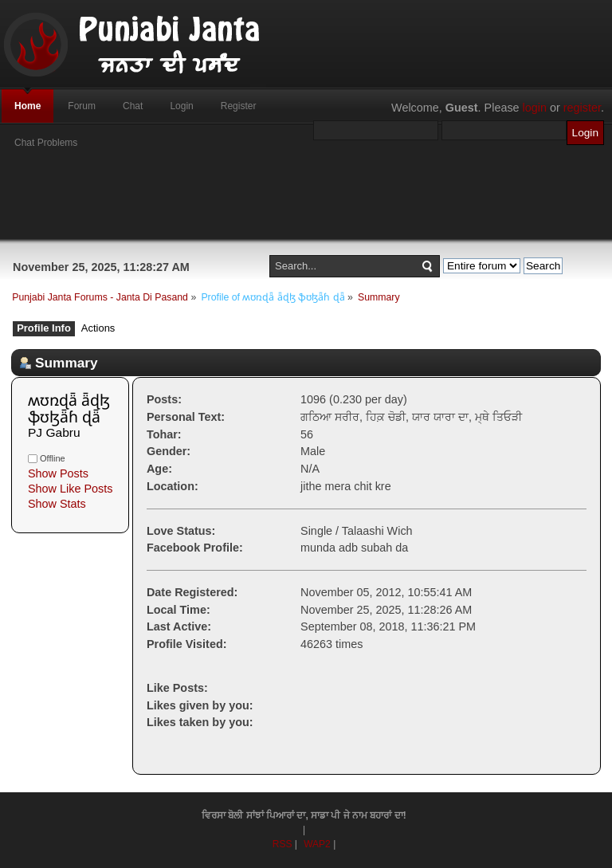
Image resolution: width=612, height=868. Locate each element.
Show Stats (57, 504)
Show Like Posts (70, 489)
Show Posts (58, 473)
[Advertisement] (306, 203)
